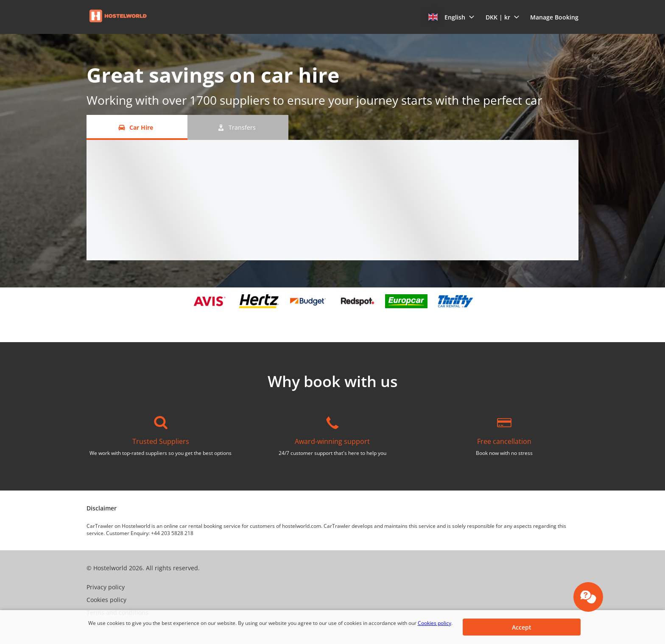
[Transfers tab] (238, 127)
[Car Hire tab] (137, 127)
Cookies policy (434, 623)
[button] (451, 17)
